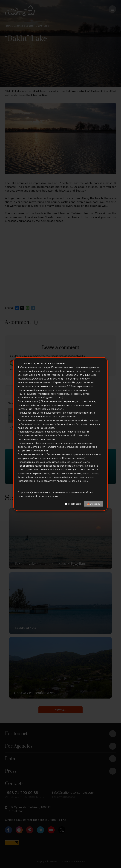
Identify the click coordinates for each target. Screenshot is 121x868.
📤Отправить (94, 504)
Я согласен (75, 504)
